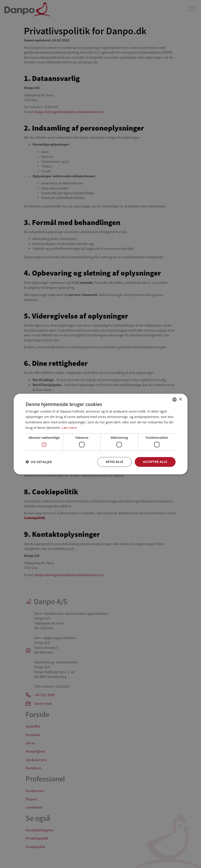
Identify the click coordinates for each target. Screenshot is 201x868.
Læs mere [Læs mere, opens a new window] (69, 427)
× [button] (180, 399)
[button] (39, 462)
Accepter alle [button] (155, 462)
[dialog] (100, 434)
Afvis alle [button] (115, 462)
